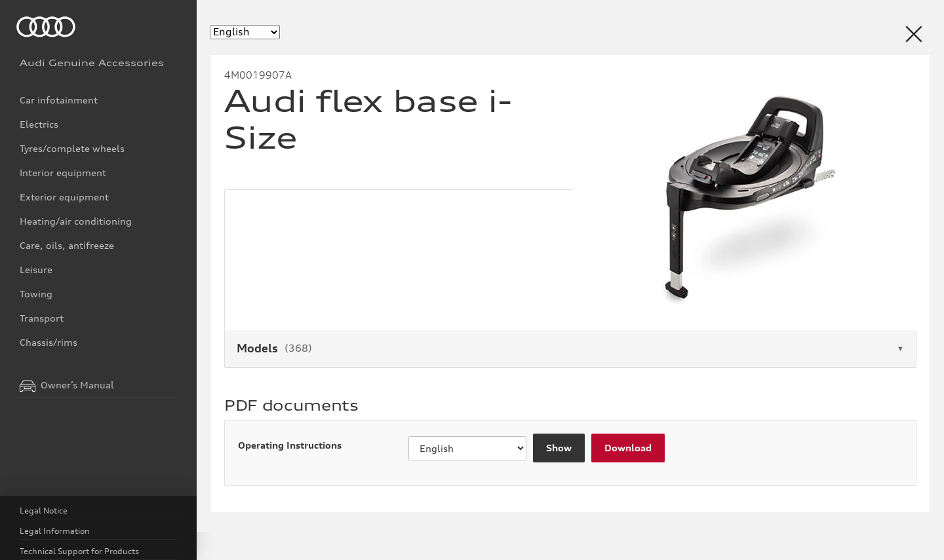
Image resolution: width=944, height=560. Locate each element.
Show (558, 448)
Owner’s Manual (67, 386)
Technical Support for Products (79, 551)
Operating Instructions (287, 445)
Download (625, 448)
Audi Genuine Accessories (92, 63)
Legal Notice (44, 511)
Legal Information (55, 531)
